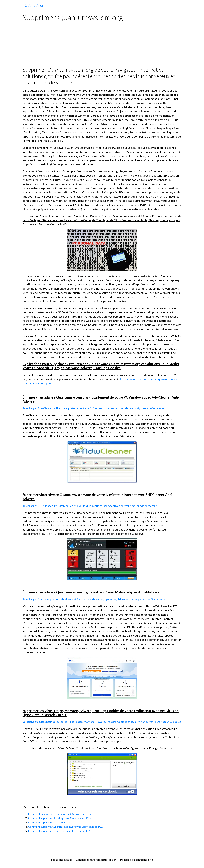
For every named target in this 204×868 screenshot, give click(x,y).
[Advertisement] (102, 46)
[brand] (33, 5)
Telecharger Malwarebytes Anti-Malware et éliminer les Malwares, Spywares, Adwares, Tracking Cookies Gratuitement (97, 599)
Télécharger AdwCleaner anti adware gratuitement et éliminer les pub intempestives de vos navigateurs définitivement (97, 408)
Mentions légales (59, 863)
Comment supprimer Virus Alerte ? (50, 826)
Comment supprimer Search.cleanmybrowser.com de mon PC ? (67, 830)
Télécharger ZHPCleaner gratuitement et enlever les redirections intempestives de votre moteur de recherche (92, 505)
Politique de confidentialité (138, 863)
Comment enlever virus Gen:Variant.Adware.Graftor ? (62, 818)
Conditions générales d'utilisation (95, 863)
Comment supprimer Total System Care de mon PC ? (60, 822)
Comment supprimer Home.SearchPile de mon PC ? (60, 834)
